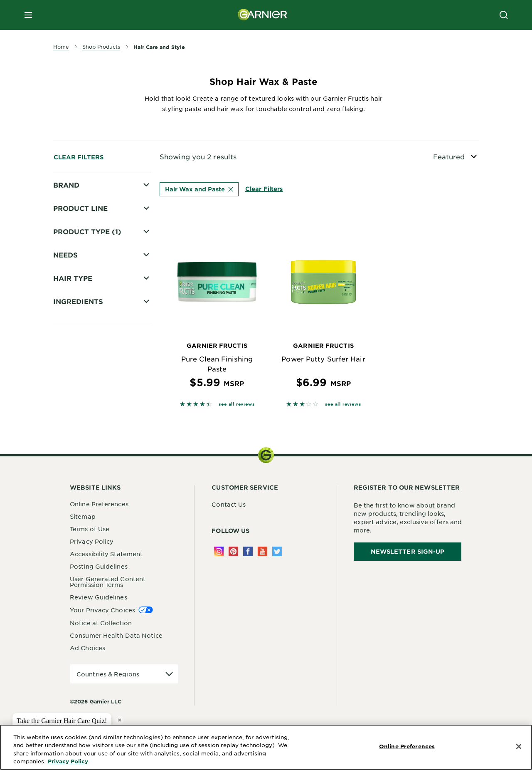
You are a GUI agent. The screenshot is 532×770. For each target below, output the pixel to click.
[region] (266, 747)
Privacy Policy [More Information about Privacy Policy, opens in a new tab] (68, 761)
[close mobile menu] (28, 15)
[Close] (519, 747)
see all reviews (236, 404)
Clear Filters (79, 157)
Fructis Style (84, 215)
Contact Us (229, 504)
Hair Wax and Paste (199, 189)
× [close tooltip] (119, 720)
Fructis (75, 200)
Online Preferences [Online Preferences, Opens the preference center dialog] (407, 746)
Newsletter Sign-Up (408, 551)
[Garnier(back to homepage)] (263, 15)
